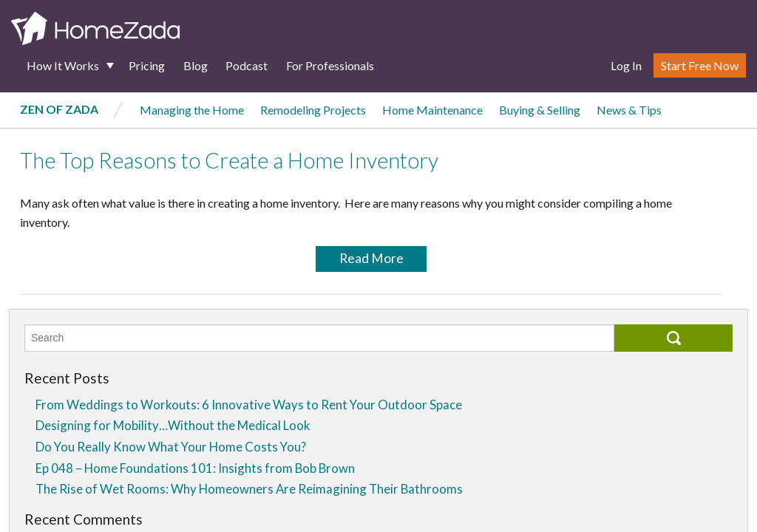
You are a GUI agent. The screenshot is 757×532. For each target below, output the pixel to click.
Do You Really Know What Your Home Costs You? (171, 447)
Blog (196, 65)
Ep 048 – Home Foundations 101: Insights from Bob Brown (195, 468)
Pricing (147, 65)
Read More (371, 258)
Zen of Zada (59, 109)
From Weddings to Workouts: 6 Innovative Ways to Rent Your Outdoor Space (249, 405)
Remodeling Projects (313, 110)
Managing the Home (192, 110)
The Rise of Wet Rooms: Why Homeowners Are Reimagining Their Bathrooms (249, 489)
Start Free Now (700, 65)
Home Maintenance (432, 110)
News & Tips (629, 110)
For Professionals (330, 65)
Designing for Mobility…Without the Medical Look (173, 425)
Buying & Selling (540, 110)
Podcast (247, 65)
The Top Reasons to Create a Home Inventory (229, 160)
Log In (626, 65)
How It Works (63, 65)
